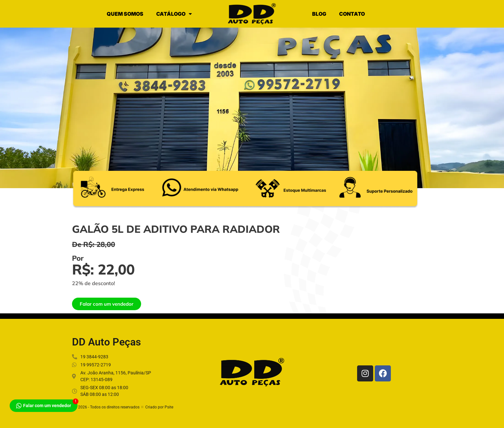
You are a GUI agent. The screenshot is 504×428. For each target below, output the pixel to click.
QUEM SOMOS (125, 14)
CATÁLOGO (174, 14)
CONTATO (352, 14)
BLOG (319, 14)
